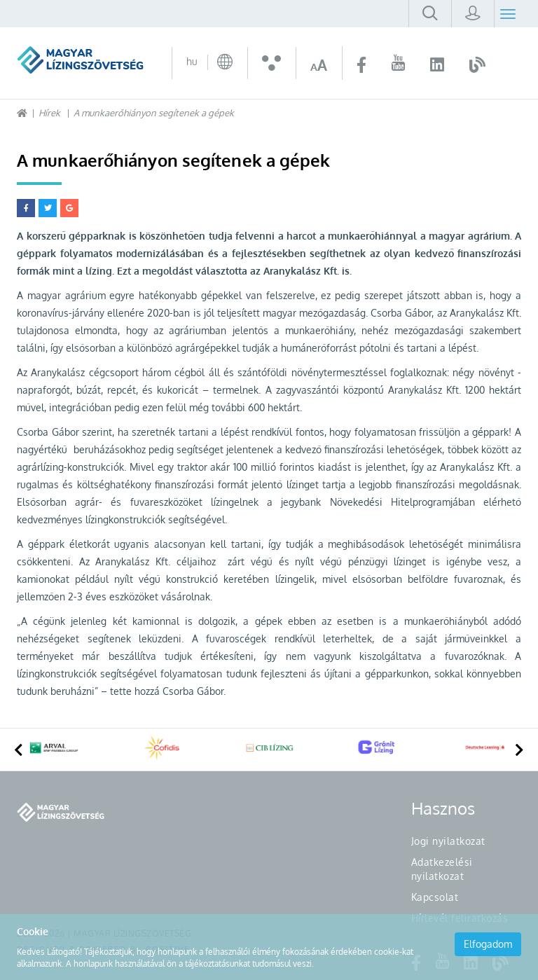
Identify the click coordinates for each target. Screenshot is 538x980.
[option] (54, 750)
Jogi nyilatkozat (448, 841)
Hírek (49, 113)
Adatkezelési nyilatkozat (442, 869)
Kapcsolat (435, 897)
